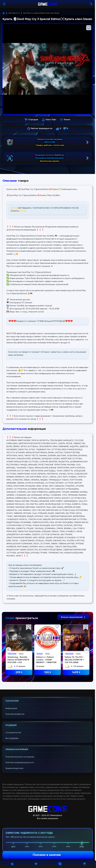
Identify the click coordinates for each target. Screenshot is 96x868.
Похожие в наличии (47, 855)
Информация (11, 759)
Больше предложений (73, 617)
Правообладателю (14, 819)
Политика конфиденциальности (20, 813)
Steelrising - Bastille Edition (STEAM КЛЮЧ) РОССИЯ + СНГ (19, 660)
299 (19, 672)
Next (87, 675)
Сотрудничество (13, 783)
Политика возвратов (15, 765)
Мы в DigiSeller (12, 789)
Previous (8, 675)
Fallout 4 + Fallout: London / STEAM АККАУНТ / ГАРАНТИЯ (47, 660)
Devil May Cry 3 (14, 13)
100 (48, 672)
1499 (77, 672)
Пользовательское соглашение (20, 807)
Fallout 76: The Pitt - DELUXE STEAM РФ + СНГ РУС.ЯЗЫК (75, 660)
